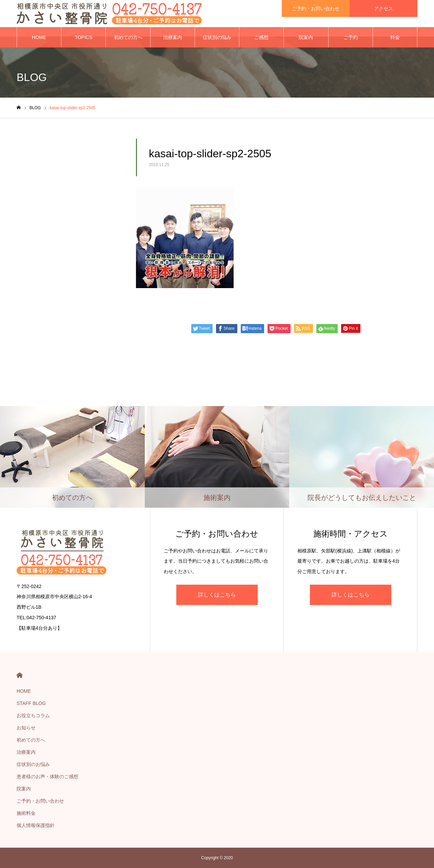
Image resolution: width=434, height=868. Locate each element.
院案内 (306, 37)
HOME (39, 37)
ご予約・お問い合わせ (40, 801)
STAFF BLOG (31, 703)
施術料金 (26, 813)
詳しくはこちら (217, 595)
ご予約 (351, 37)
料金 (395, 37)
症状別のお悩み (33, 764)
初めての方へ (128, 37)
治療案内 (173, 37)
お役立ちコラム (33, 715)
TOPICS (83, 37)
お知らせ (26, 728)
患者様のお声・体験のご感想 (47, 776)
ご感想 (261, 37)
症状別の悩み (217, 37)
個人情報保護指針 (36, 825)
